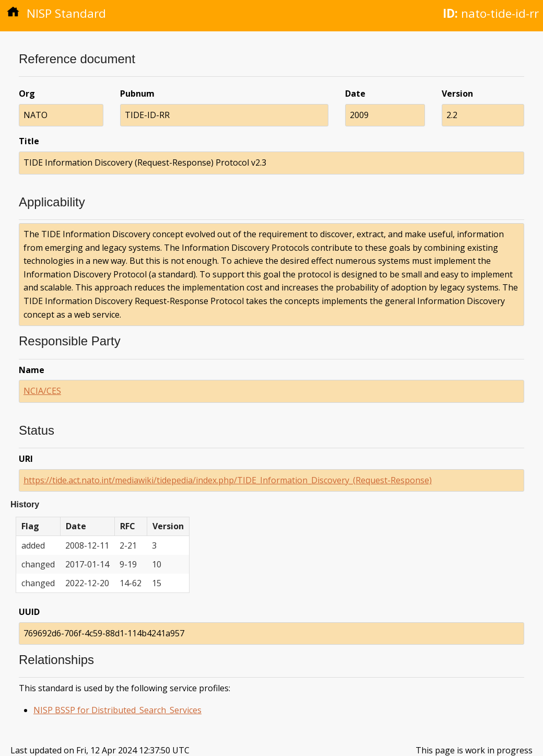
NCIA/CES (42, 391)
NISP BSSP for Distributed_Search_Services (117, 710)
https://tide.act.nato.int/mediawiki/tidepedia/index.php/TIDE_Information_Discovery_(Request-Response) (228, 480)
